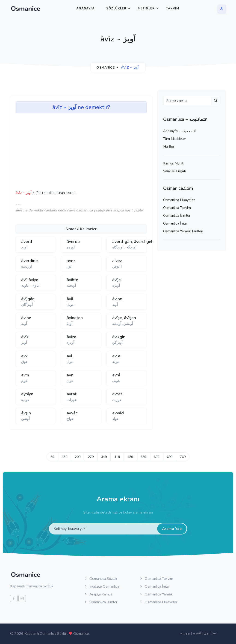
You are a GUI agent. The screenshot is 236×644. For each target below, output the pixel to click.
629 (156, 457)
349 (104, 457)
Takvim (173, 9)
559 (143, 457)
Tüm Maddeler (175, 139)
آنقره (197, 633)
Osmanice (105, 68)
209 (78, 457)
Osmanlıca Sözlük (101, 579)
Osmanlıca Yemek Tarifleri (183, 231)
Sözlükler (116, 9)
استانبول (210, 633)
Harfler (169, 147)
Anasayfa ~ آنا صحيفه (179, 131)
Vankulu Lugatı (175, 171)
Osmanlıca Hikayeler (179, 200)
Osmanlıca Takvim (177, 208)
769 (183, 457)
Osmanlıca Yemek (156, 594)
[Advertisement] (87, 153)
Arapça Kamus (98, 594)
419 (117, 457)
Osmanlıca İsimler (177, 216)
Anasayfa (86, 9)
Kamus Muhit (173, 163)
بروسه (185, 633)
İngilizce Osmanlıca (102, 586)
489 (130, 457)
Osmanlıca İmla (175, 223)
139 (65, 457)
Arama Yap (172, 529)
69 (52, 457)
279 (91, 457)
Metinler (146, 9)
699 (170, 457)
